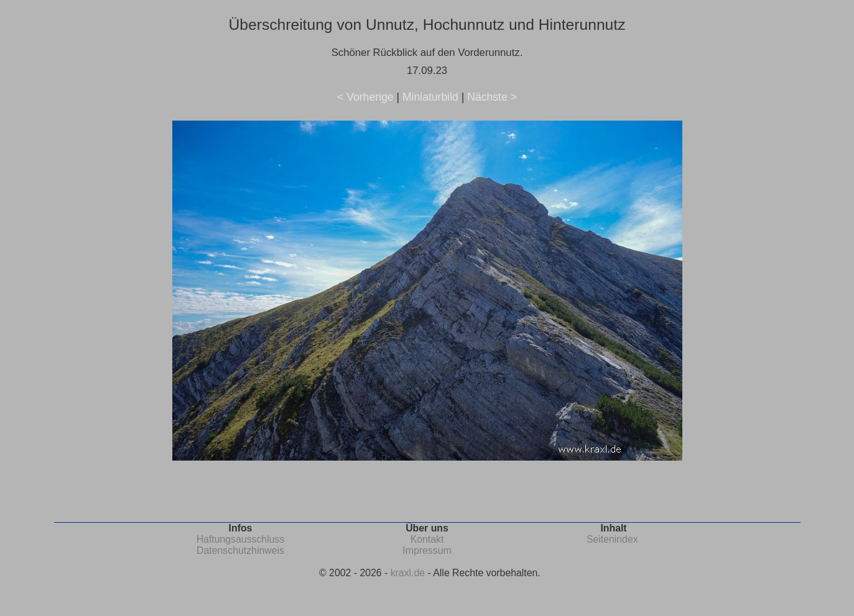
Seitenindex (612, 539)
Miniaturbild (430, 97)
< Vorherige (365, 97)
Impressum (427, 550)
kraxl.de (408, 573)
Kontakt (427, 539)
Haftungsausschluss (241, 539)
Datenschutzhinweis (240, 550)
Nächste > (492, 97)
